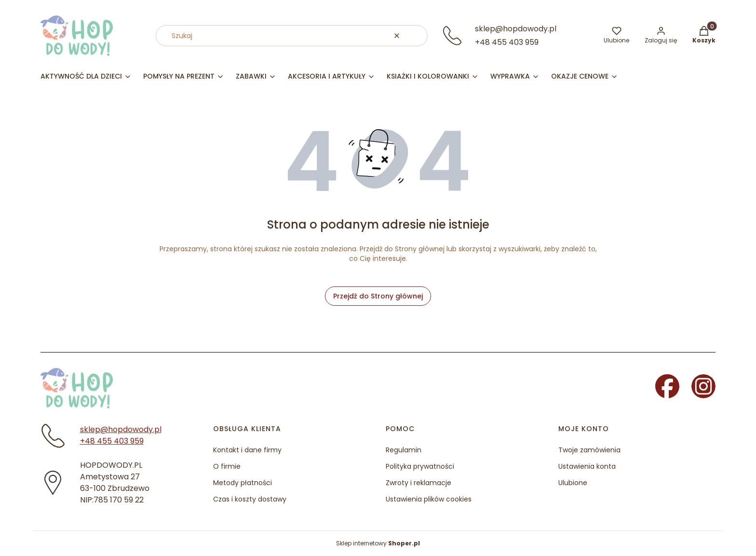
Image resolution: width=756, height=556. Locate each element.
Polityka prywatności (420, 466)
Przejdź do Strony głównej (378, 296)
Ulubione (573, 483)
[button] (417, 36)
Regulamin (404, 450)
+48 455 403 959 (507, 42)
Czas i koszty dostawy (250, 499)
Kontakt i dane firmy (247, 450)
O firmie (227, 466)
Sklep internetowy (378, 543)
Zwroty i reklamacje (418, 483)
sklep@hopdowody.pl (516, 29)
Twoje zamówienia (589, 450)
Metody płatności (243, 483)
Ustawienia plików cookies (429, 499)
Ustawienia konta (587, 466)
